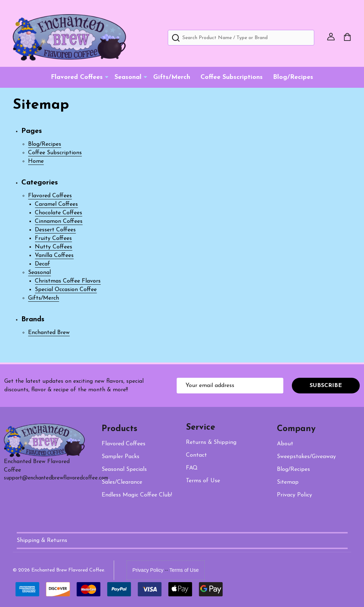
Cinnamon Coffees (59, 221)
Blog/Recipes (293, 77)
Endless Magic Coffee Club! (137, 495)
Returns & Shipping (211, 442)
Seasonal (128, 77)
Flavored (124, 444)
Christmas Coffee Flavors (68, 281)
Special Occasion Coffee (66, 290)
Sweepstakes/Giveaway (306, 457)
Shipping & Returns (42, 541)
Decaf (42, 264)
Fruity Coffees (53, 238)
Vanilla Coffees (54, 256)
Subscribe (326, 386)
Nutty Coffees (53, 247)
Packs (121, 457)
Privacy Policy (295, 495)
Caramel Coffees (56, 204)
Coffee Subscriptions (232, 77)
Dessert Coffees (55, 230)
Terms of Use (184, 570)
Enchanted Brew (49, 333)
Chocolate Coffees (58, 213)
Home (36, 161)
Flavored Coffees (77, 77)
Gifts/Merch (172, 77)
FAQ (192, 468)
